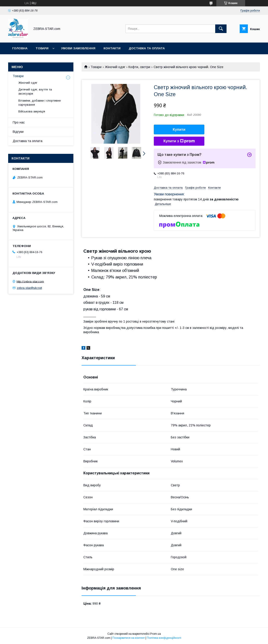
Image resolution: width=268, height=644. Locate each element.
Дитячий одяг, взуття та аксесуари (35, 91)
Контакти (112, 48)
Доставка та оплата (147, 48)
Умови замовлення (78, 48)
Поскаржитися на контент (129, 638)
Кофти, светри (139, 67)
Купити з (179, 141)
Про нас (19, 122)
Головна (20, 48)
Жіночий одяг (115, 67)
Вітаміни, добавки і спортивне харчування (40, 103)
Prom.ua (156, 634)
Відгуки (18, 132)
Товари (42, 48)
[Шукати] (221, 29)
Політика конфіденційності (164, 638)
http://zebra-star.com (30, 281)
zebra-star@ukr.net (29, 288)
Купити (179, 130)
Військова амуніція (32, 111)
